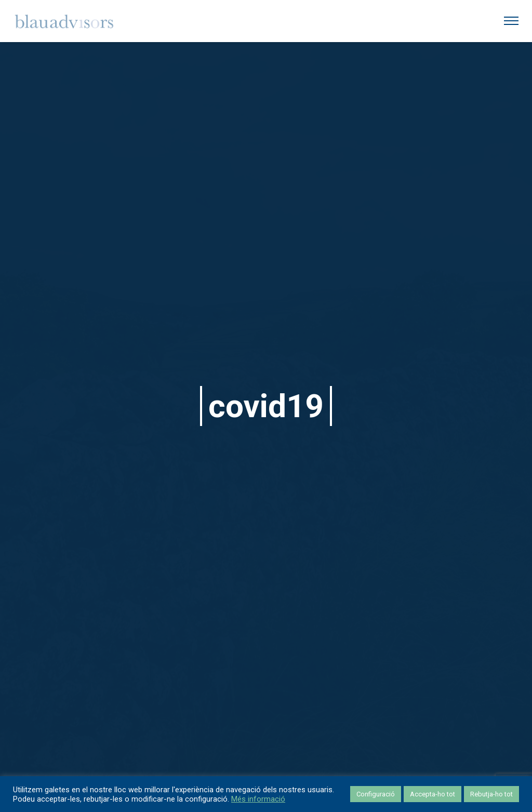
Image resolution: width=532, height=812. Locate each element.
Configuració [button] (376, 794)
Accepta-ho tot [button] (433, 794)
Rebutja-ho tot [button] (491, 794)
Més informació (258, 799)
